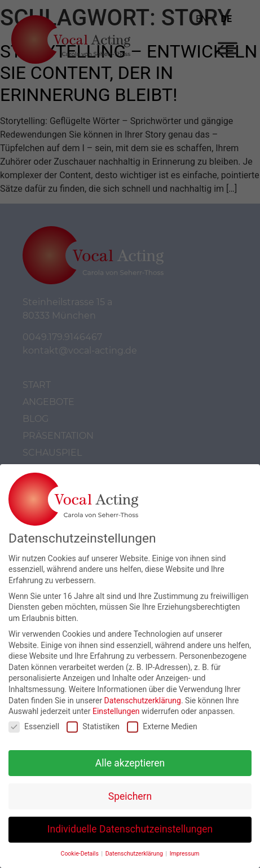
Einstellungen (116, 707)
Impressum (185, 850)
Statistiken (93, 722)
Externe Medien (162, 722)
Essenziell (34, 722)
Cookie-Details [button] (81, 850)
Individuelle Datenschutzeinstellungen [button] (130, 825)
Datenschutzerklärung (143, 696)
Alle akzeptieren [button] (130, 759)
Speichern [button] (130, 792)
